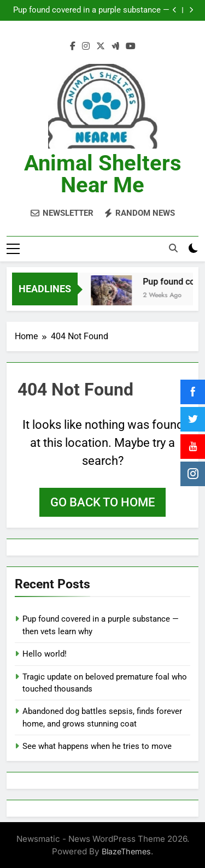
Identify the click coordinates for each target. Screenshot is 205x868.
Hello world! (45, 653)
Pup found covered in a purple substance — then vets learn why (91, 10)
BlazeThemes (126, 850)
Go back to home (102, 502)
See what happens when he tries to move (97, 746)
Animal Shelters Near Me (103, 174)
